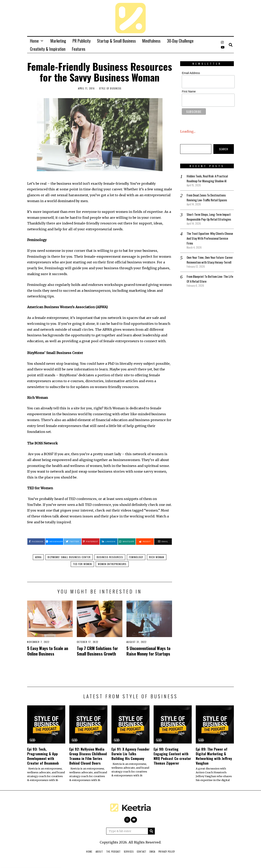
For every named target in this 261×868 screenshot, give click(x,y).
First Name (189, 91)
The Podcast (113, 852)
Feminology (136, 557)
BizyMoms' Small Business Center (69, 557)
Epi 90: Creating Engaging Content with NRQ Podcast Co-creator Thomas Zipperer (172, 756)
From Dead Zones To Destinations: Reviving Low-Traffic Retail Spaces (208, 197)
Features (79, 49)
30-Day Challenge (180, 41)
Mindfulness (151, 41)
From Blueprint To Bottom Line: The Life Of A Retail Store (209, 289)
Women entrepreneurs (112, 564)
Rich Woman (157, 557)
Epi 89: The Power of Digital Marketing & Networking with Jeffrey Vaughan (214, 756)
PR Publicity (82, 41)
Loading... (188, 131)
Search (224, 149)
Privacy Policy (167, 852)
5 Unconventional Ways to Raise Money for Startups (148, 651)
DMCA (152, 852)
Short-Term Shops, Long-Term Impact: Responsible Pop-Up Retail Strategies (208, 219)
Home (34, 41)
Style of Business (110, 88)
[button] (151, 832)
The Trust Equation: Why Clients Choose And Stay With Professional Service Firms (209, 243)
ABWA (38, 557)
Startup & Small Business (116, 41)
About (99, 852)
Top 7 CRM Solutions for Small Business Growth (97, 651)
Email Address (191, 73)
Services (129, 852)
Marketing (58, 41)
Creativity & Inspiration (48, 49)
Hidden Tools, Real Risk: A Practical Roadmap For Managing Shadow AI (209, 178)
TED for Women (82, 564)
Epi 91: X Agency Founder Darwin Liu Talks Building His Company (130, 754)
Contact (142, 852)
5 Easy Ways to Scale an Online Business (48, 651)
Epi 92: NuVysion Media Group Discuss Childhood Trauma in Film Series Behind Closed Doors (88, 756)
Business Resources (110, 557)
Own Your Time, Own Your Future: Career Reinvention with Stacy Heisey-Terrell (207, 267)
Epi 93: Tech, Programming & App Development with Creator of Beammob (43, 756)
